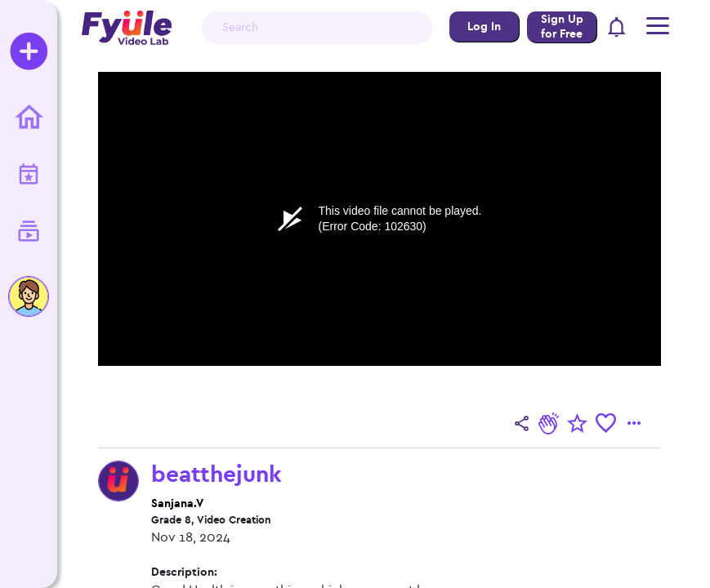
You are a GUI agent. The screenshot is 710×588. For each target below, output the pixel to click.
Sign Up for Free (562, 27)
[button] (617, 28)
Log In (484, 27)
